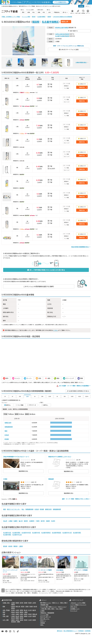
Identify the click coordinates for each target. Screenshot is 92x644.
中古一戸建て (59, 609)
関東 (4, 606)
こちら (55, 330)
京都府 (21, 614)
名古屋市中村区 (26, 533)
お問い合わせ (74, 607)
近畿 (4, 614)
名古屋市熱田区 (57, 533)
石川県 (30, 610)
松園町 (16, 521)
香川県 (13, 618)
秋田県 (30, 603)
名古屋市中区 (36, 533)
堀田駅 (36, 22)
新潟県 (13, 610)
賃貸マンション (47, 603)
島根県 (26, 616)
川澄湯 (5, 479)
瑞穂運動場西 (9, 427)
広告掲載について (75, 609)
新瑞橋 (7, 439)
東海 (4, 612)
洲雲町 (48, 521)
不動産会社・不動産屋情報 (47, 613)
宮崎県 (34, 620)
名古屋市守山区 (17, 535)
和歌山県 (35, 614)
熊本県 (26, 620)
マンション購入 (44, 607)
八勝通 (10, 521)
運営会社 (60, 631)
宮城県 (26, 603)
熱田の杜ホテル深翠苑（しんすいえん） (60, 457)
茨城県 (31, 606)
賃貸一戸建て (64, 603)
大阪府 (13, 614)
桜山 (23, 509)
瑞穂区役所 (8, 423)
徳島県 (34, 616)
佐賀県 (17, 620)
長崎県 (21, 620)
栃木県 (35, 606)
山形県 (34, 603)
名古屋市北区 (7, 533)
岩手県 (21, 603)
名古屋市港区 (77, 533)
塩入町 (21, 521)
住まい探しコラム (45, 619)
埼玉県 (23, 606)
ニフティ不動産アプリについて (78, 605)
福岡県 (13, 620)
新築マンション (53, 607)
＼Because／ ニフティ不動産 (78, 603)
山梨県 (17, 610)
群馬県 (13, 608)
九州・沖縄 (6, 620)
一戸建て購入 (44, 609)
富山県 (26, 610)
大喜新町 (32, 521)
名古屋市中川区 (67, 533)
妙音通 (7, 435)
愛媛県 (17, 618)
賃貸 (41, 603)
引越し (42, 625)
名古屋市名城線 (60, 36)
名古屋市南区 (7, 535)
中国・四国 (6, 616)
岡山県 (17, 616)
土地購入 (43, 611)
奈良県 (30, 614)
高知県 (21, 618)
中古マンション (62, 607)
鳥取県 (21, 616)
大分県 (30, 620)
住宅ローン (43, 621)
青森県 (17, 603)
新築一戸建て (51, 609)
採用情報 (88, 631)
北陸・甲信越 (6, 610)
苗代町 (43, 521)
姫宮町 (26, 521)
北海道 (13, 603)
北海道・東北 (6, 603)
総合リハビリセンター (14, 509)
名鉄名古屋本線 (60, 34)
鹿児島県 (14, 622)
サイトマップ (74, 611)
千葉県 (27, 606)
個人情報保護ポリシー (70, 631)
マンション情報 (44, 615)
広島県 (13, 616)
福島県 (13, 604)
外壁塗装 (43, 623)
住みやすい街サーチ (45, 617)
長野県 (21, 610)
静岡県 (16, 546)
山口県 (30, 616)
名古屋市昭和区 (46, 533)
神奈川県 (18, 606)
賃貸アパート (56, 603)
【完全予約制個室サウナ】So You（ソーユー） (16, 457)
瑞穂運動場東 (29, 509)
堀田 (6, 431)
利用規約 (81, 631)
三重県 (21, 546)
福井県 (34, 610)
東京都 (13, 606)
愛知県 (57, 28)
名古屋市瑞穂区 (50, 22)
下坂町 (38, 521)
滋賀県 (26, 614)
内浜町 (53, 521)
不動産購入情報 (44, 605)
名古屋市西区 (16, 533)
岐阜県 (10, 546)
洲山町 (5, 521)
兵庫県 (17, 614)
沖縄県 (18, 622)
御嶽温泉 (52, 479)
